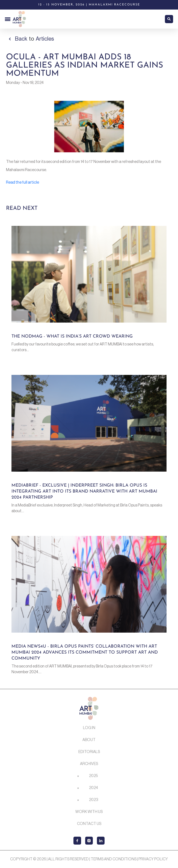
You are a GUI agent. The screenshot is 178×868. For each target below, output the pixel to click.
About (89, 740)
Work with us (89, 812)
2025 (93, 776)
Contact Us (89, 824)
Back (21, 39)
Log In (89, 728)
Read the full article (23, 183)
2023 (94, 800)
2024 (94, 788)
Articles (45, 39)
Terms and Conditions (114, 859)
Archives (89, 764)
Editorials (89, 752)
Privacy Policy (153, 859)
